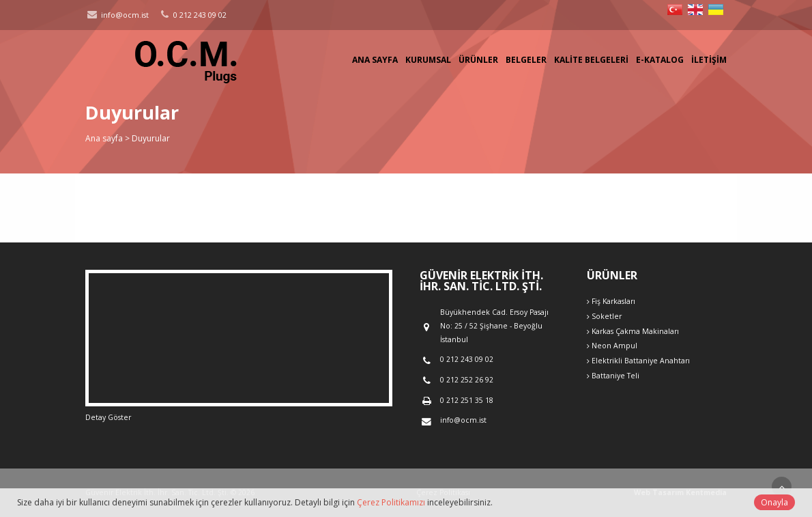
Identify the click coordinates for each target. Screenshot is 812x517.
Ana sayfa (375, 60)
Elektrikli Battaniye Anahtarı (638, 361)
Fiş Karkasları (611, 301)
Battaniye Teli (613, 376)
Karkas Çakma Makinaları (633, 331)
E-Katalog (660, 60)
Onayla (774, 502)
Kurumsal (428, 60)
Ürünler (478, 60)
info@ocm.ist (117, 15)
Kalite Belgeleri (591, 60)
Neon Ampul (612, 346)
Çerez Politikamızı (391, 502)
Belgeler (526, 60)
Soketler (604, 316)
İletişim (709, 60)
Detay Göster (108, 417)
